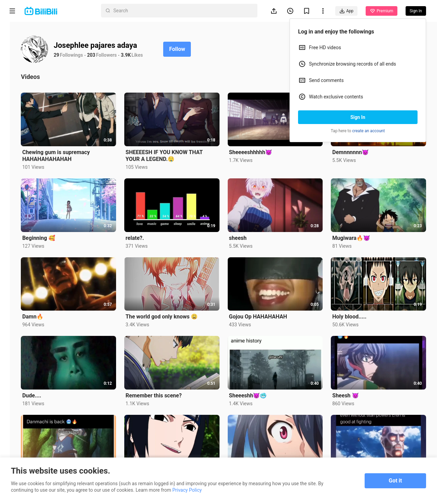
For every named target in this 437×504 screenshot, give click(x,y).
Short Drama (12, 89)
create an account (369, 131)
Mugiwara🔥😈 (355, 234)
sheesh (245, 234)
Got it (396, 481)
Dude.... (46, 387)
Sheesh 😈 (349, 387)
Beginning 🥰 (53, 234)
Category (12, 144)
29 (71, 55)
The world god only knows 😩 (173, 310)
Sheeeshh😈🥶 (255, 387)
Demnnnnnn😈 (354, 150)
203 (106, 55)
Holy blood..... (353, 310)
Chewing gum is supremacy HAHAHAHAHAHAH (71, 154)
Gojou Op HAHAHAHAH (265, 310)
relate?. (146, 234)
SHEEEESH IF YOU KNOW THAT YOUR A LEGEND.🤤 (175, 154)
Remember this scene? (165, 387)
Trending (12, 118)
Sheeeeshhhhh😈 (258, 150)
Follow (192, 49)
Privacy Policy (187, 490)
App (346, 11)
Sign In (358, 117)
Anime (12, 61)
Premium (381, 11)
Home (12, 35)
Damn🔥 (47, 310)
